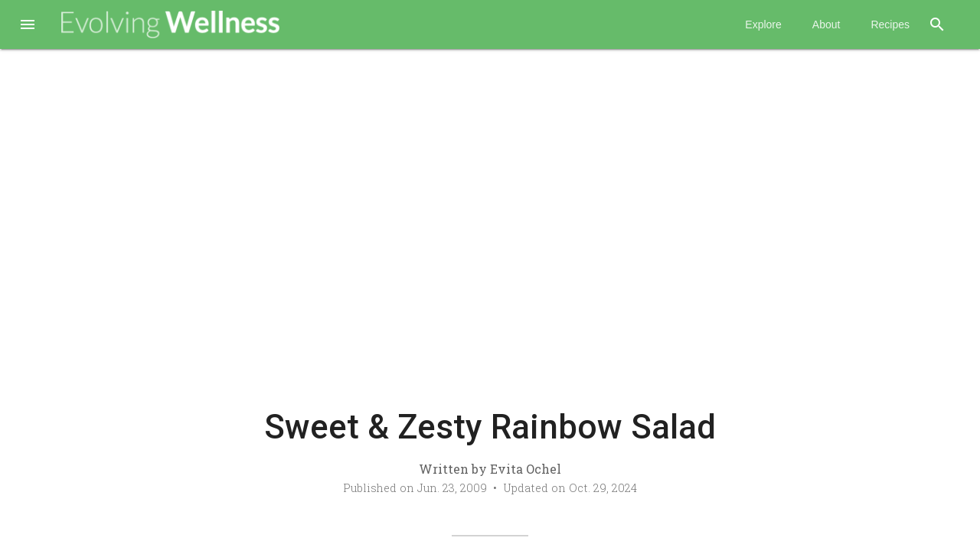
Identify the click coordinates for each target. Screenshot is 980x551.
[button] (28, 26)
